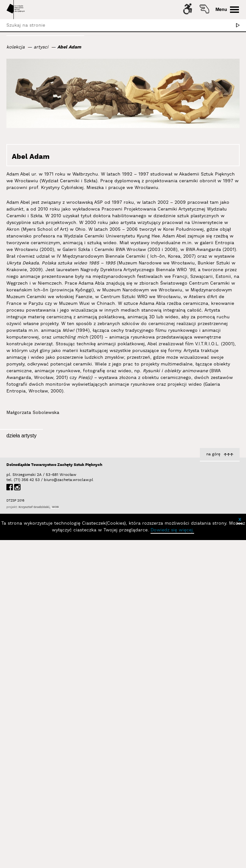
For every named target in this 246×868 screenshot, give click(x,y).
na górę (213, 775)
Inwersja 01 (226, 642)
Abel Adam (69, 47)
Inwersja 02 (226, 531)
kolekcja (16, 47)
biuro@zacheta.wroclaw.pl (47, 801)
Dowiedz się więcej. (172, 851)
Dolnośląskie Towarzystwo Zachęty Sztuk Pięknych (54, 786)
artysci (41, 47)
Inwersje (102, 554)
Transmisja (99, 668)
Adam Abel (18, 174)
